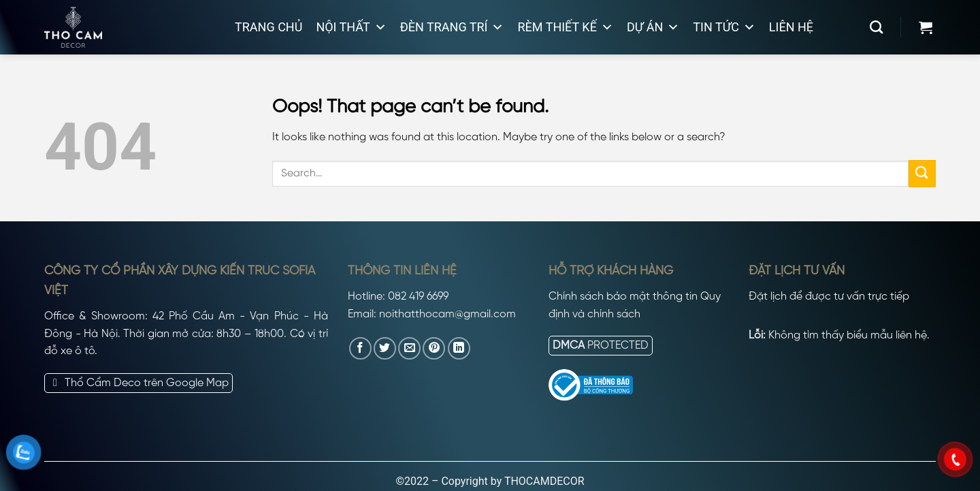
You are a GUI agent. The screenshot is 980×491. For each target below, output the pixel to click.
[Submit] (922, 173)
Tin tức (724, 27)
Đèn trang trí (452, 27)
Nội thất (351, 27)
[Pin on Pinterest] (434, 348)
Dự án (653, 27)
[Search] (876, 27)
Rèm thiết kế (565, 27)
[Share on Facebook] (360, 348)
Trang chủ (268, 27)
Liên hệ (791, 27)
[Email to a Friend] (409, 348)
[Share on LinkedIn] (459, 348)
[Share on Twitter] (385, 348)
